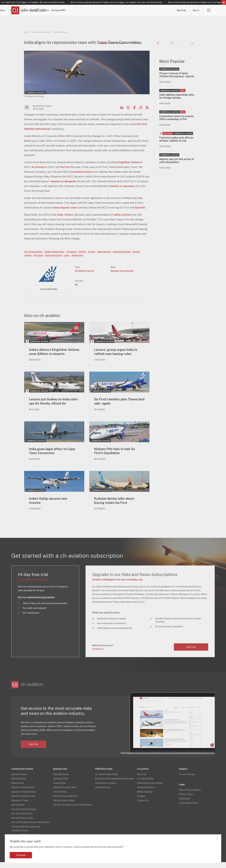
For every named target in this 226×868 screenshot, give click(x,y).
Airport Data (17, 789)
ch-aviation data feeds (107, 780)
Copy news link (141, 113)
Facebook (134, 113)
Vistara (69, 220)
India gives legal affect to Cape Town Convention (52, 457)
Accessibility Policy (189, 809)
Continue (21, 855)
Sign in (196, 10)
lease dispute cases (65, 213)
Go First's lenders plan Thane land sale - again (119, 407)
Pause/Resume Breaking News (224, 2)
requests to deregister (63, 187)
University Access (146, 793)
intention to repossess (122, 192)
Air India (58, 220)
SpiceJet (140, 213)
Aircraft (119, 10)
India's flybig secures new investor (48, 506)
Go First (142, 130)
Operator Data (19, 784)
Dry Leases (38, 261)
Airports (138, 10)
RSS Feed (147, 113)
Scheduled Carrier (84, 276)
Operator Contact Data (23, 793)
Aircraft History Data (22, 819)
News (61, 10)
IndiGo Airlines (122, 220)
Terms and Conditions (190, 796)
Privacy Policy (186, 800)
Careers (141, 802)
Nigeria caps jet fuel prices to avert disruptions (177, 166)
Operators (80, 10)
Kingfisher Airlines (129, 168)
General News (60, 32)
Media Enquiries (145, 797)
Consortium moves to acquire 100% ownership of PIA (176, 123)
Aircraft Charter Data (22, 824)
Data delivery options (106, 789)
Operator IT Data (20, 806)
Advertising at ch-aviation (150, 789)
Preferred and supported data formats (115, 784)
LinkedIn (122, 113)
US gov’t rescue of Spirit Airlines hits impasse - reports (177, 80)
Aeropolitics (77, 261)
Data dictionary (103, 793)
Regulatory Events (54, 261)
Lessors (100, 10)
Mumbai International (37, 134)
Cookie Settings (187, 780)
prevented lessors (81, 177)
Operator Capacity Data (23, 802)
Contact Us (143, 806)
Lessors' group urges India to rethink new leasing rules (116, 357)
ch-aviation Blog (145, 784)
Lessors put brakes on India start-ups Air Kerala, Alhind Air (54, 407)
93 (76, 290)
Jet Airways (38, 172)
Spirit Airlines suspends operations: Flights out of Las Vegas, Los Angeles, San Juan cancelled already (119, 2)
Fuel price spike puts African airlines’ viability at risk (176, 145)
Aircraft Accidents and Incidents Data (30, 828)
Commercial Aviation (41, 32)
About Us (142, 780)
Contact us (98, 655)
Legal (67, 261)
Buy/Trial (181, 10)
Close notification (217, 838)
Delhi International (34, 257)
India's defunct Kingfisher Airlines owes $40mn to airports (54, 357)
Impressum (185, 804)
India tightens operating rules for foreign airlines (177, 102)
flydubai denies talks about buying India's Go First (114, 506)
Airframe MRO (161, 10)
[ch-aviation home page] (29, 10)
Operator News (19, 780)
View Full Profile (49, 295)
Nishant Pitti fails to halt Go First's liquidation (115, 457)
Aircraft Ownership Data (24, 815)
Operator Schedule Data (24, 797)
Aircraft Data (18, 811)
